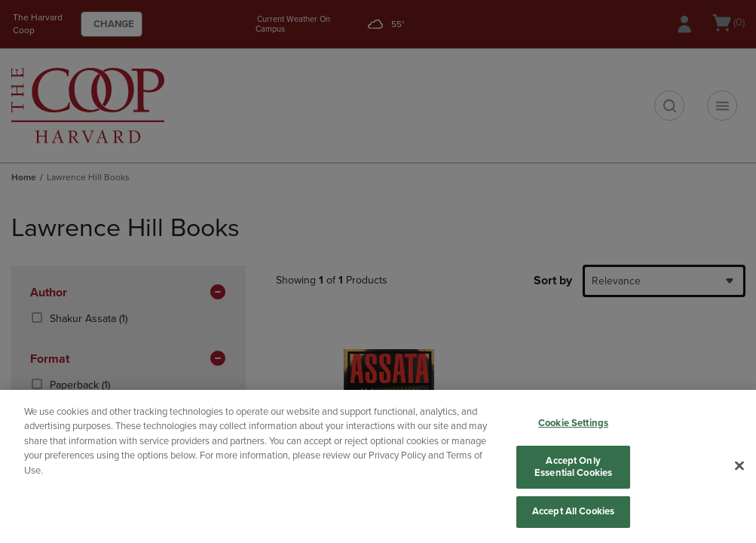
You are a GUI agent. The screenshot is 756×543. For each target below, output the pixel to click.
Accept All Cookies (573, 511)
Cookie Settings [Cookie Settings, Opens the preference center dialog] (573, 423)
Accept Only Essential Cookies (573, 467)
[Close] (739, 466)
